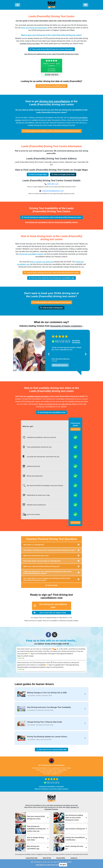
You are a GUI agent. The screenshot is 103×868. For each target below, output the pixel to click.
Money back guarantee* (35, 476)
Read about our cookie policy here (47, 865)
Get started (75, 429)
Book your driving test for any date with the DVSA (58, 404)
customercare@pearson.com (53, 191)
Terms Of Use (47, 858)
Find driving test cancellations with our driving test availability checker (51, 222)
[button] (49, 354)
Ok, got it (63, 865)
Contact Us (74, 858)
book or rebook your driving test (42, 262)
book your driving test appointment (34, 28)
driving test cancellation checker (31, 254)
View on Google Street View (63, 174)
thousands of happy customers (66, 326)
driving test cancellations (55, 101)
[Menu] (17, 5)
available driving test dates (30, 44)
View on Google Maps (38, 174)
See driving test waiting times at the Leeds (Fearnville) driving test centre (51, 54)
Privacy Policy (61, 858)
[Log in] (86, 5)
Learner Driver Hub (32, 858)
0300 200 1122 (53, 184)
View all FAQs (52, 585)
